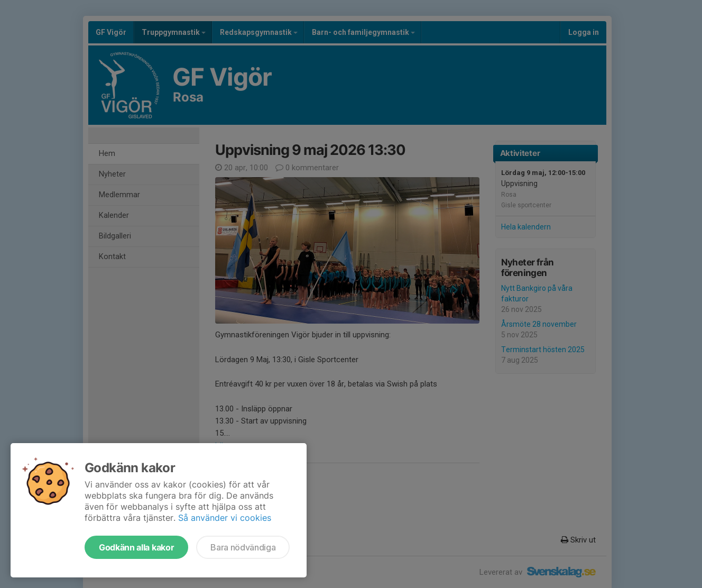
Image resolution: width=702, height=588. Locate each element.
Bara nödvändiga (243, 547)
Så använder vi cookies (225, 518)
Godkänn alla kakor (136, 547)
